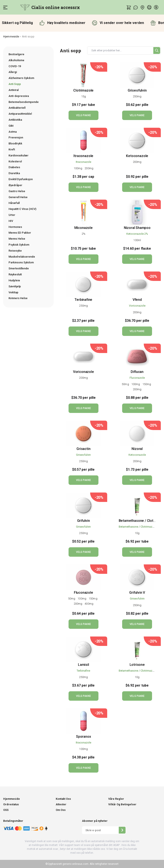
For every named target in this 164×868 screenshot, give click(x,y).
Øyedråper (15, 185)
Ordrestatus (11, 804)
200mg (89, 168)
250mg (137, 96)
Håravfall (14, 203)
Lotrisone (137, 665)
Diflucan (137, 372)
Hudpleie (14, 280)
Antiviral (14, 90)
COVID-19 (15, 66)
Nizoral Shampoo (137, 228)
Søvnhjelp (15, 286)
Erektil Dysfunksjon (21, 179)
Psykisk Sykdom (19, 245)
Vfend (137, 300)
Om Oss (61, 810)
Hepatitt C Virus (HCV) (22, 209)
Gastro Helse (17, 191)
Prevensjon (16, 137)
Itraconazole (83, 156)
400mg (89, 604)
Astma (13, 132)
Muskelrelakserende (22, 257)
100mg (78, 168)
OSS (6, 810)
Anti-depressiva (19, 96)
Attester (61, 804)
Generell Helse (18, 197)
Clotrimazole (83, 90)
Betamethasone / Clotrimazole (137, 527)
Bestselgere (16, 54)
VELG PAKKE (83, 115)
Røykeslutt (15, 274)
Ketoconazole (137, 156)
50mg (126, 384)
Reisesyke (15, 251)
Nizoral (137, 449)
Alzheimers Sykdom (21, 78)
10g (137, 533)
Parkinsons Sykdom (21, 262)
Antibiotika (15, 120)
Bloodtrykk (15, 143)
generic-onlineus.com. (75, 864)
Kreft (12, 149)
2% (83, 234)
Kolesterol (15, 161)
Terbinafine (83, 300)
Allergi (13, 72)
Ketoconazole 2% (137, 234)
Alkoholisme (16, 60)
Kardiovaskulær (18, 155)
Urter (12, 215)
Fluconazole (137, 378)
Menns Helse (17, 239)
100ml (137, 240)
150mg (147, 384)
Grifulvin (83, 521)
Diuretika (14, 173)
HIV (11, 221)
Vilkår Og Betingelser (122, 804)
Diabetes (14, 167)
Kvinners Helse (18, 298)
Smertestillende (19, 268)
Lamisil (83, 665)
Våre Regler (116, 799)
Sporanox (83, 737)
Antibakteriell (17, 108)
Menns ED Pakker (20, 233)
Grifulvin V (137, 593)
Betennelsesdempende (24, 102)
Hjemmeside (11, 36)
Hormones (15, 227)
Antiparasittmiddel (20, 114)
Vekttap (13, 292)
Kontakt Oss (63, 799)
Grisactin (83, 449)
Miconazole (83, 228)
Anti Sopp (15, 84)
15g (83, 96)
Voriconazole (137, 306)
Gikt (11, 126)
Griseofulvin (137, 90)
